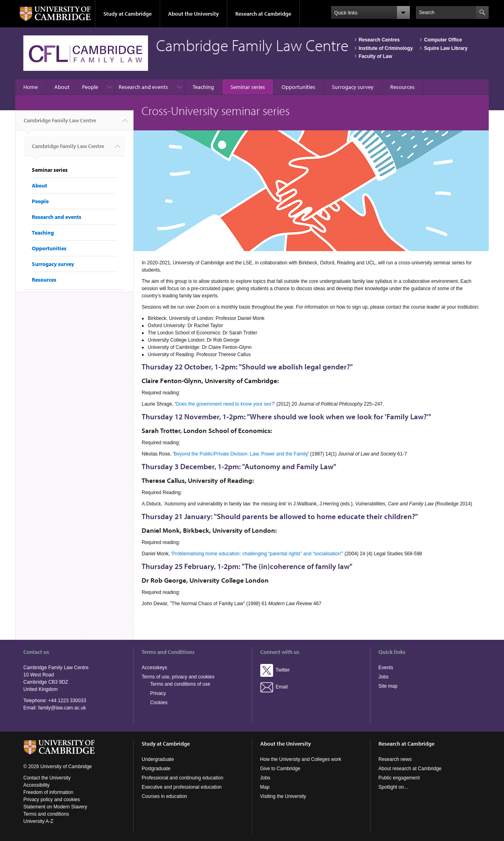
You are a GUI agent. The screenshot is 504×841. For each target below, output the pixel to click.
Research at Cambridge (263, 14)
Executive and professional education (182, 787)
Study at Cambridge (128, 14)
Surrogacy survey (353, 87)
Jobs (384, 677)
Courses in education (164, 796)
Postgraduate (156, 769)
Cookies (159, 703)
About (62, 87)
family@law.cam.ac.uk (62, 708)
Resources (402, 87)
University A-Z (38, 821)
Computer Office (443, 40)
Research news (395, 759)
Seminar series (248, 87)
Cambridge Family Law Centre (60, 124)
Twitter (275, 670)
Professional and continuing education (182, 778)
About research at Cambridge (410, 769)
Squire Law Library (446, 48)
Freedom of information (48, 792)
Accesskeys (154, 668)
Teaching (203, 87)
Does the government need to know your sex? (225, 404)
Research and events (143, 87)
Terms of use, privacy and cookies (178, 677)
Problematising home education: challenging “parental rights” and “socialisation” (257, 554)
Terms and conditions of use (180, 684)
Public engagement (399, 778)
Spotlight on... (393, 787)
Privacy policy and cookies (52, 800)
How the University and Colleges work (301, 759)
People (90, 87)
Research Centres (379, 40)
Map (265, 787)
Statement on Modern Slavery (55, 807)
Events (386, 668)
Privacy (158, 693)
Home (31, 87)
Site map (388, 686)
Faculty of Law (375, 56)
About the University (193, 14)
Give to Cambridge (280, 769)
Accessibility (36, 785)
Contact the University (47, 778)
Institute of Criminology (386, 48)
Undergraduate (158, 759)
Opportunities (298, 87)
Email (274, 687)
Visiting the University (283, 796)
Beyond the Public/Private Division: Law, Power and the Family (241, 454)
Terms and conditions (46, 814)
